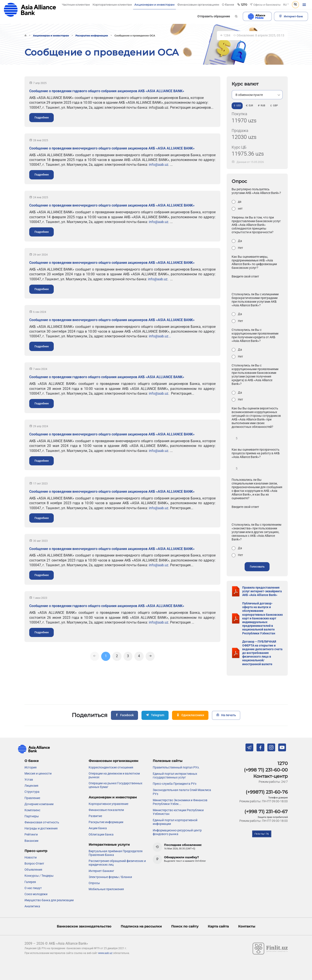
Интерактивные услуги (109, 844)
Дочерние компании (39, 804)
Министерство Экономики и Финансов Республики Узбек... (180, 802)
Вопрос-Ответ (34, 863)
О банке (32, 761)
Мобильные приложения (106, 889)
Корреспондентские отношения (111, 767)
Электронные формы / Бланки (110, 877)
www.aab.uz (105, 953)
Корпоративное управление (108, 804)
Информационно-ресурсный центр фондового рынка (177, 832)
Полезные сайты (168, 761)
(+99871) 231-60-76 (267, 792)
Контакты (247, 926)
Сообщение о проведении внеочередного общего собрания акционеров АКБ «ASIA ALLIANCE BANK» (112, 148)
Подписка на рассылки (141, 926)
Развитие (95, 816)
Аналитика (32, 906)
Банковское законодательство (84, 926)
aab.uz (30, 10)
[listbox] (257, 95)
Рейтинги (31, 834)
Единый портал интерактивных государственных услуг (175, 775)
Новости (31, 857)
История (31, 767)
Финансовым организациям (113, 761)
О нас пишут (33, 888)
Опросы (94, 883)
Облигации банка (101, 834)
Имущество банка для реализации (49, 900)
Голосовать (257, 567)
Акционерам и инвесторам (51, 36)
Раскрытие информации (92, 36)
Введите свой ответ (245, 276)
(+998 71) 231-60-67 (266, 811)
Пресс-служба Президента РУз (175, 783)
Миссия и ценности (38, 773)
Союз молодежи (36, 894)
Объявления (33, 869)
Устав (29, 779)
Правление (32, 798)
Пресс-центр (36, 851)
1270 (283, 763)
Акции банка (98, 828)
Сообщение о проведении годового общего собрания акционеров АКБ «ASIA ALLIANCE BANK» (107, 91)
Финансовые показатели (106, 810)
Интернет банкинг (101, 870)
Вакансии (31, 840)
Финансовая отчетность (42, 822)
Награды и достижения (41, 828)
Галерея (30, 882)
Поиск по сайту (185, 926)
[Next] (150, 657)
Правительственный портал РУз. (176, 767)
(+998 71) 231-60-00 (266, 770)
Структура (32, 791)
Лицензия (31, 785)
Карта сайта (218, 926)
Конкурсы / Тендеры (39, 875)
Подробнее (42, 117)
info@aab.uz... (160, 336)
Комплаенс (32, 810)
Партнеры (32, 816)
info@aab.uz (159, 165)
